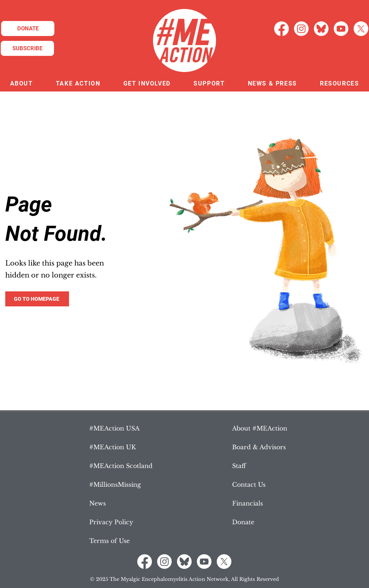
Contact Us (249, 484)
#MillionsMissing (115, 484)
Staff (239, 466)
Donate (243, 522)
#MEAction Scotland (121, 466)
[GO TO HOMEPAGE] (37, 299)
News (97, 503)
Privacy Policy (111, 522)
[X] (361, 29)
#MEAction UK (112, 447)
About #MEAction (260, 428)
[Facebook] (281, 29)
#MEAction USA (114, 428)
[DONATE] (28, 28)
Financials (247, 503)
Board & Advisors (259, 447)
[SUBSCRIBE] (27, 48)
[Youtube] (341, 29)
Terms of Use (109, 541)
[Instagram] (301, 29)
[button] (21, 84)
